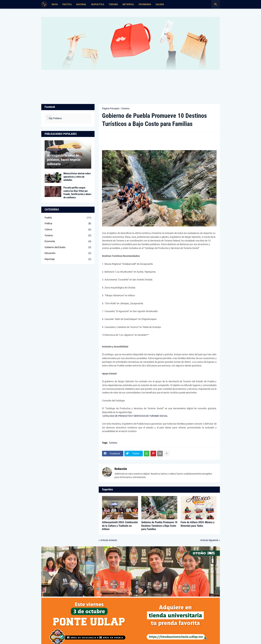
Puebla (68, 218)
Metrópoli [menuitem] (128, 4)
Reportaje (68, 259)
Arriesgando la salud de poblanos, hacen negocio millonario (64, 160)
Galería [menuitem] (160, 4)
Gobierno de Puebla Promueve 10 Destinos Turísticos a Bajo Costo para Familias (159, 526)
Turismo (125, 108)
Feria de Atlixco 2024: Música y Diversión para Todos (197, 524)
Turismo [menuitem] (113, 4)
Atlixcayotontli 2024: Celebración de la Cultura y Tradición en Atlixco (120, 526)
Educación (68, 253)
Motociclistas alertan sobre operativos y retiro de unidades (77, 177)
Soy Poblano (55, 118)
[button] (216, 4)
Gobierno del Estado (68, 247)
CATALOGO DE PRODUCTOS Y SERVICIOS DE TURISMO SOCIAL (135, 416)
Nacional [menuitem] (81, 4)
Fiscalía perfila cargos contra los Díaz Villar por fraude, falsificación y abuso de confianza (77, 193)
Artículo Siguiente (209, 540)
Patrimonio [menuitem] (145, 4)
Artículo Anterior (109, 540)
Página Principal (110, 108)
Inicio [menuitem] (55, 4)
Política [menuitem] (67, 4)
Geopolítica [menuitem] (98, 4)
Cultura (68, 230)
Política (68, 224)
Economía (68, 241)
